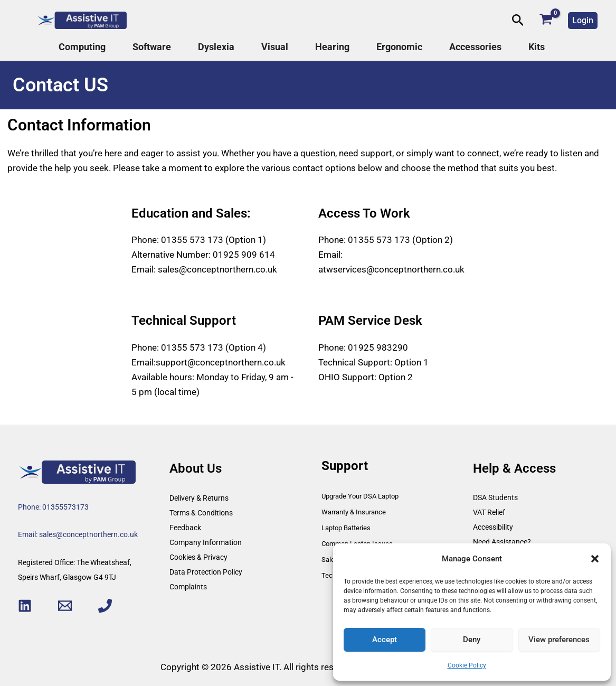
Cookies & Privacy (198, 557)
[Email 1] (65, 606)
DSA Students (495, 497)
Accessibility (493, 527)
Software (152, 47)
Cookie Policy (467, 665)
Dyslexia (216, 47)
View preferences (559, 640)
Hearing (332, 47)
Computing (82, 47)
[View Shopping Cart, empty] (546, 20)
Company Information (206, 542)
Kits (537, 47)
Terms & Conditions (201, 513)
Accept (385, 640)
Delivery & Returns (199, 498)
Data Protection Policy (206, 572)
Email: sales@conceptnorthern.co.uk (78, 534)
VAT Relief (489, 512)
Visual (275, 47)
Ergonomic (399, 47)
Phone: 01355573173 (53, 507)
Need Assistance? (502, 542)
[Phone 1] (105, 606)
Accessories (475, 47)
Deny (472, 640)
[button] (595, 559)
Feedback (185, 528)
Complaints (188, 587)
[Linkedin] (25, 606)
